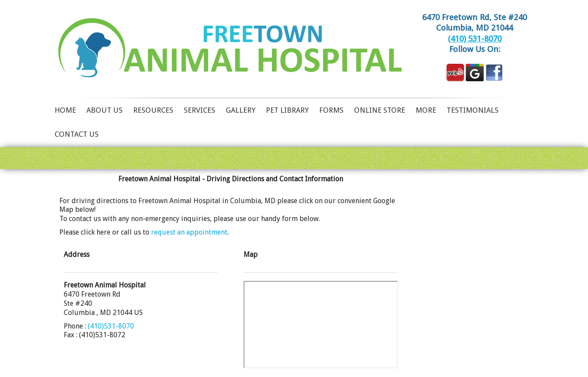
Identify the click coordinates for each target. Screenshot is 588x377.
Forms (331, 110)
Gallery (241, 110)
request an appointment (189, 232)
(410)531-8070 (111, 326)
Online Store (380, 110)
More (426, 110)
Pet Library (287, 110)
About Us (105, 110)
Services (199, 110)
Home (65, 110)
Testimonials (473, 110)
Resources (153, 110)
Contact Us (77, 134)
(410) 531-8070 (475, 39)
